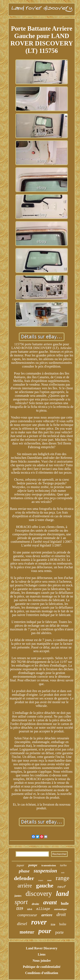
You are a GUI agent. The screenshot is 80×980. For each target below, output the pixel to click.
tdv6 (30, 909)
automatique (61, 909)
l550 (53, 925)
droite (35, 904)
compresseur (27, 915)
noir (63, 873)
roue (49, 880)
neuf (62, 887)
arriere (47, 915)
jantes (18, 896)
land (62, 894)
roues (41, 880)
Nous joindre (42, 961)
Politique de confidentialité (42, 967)
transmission (49, 865)
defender (24, 878)
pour (45, 931)
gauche (45, 885)
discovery (39, 894)
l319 (20, 909)
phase (24, 871)
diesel (22, 924)
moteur (27, 932)
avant (50, 902)
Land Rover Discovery (42, 948)
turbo (63, 865)
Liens (42, 954)
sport (21, 902)
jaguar (20, 865)
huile (65, 903)
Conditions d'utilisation (42, 973)
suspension (45, 871)
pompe (33, 865)
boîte (63, 924)
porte (59, 932)
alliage (43, 909)
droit (61, 914)
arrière (25, 886)
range (62, 878)
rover (39, 922)
